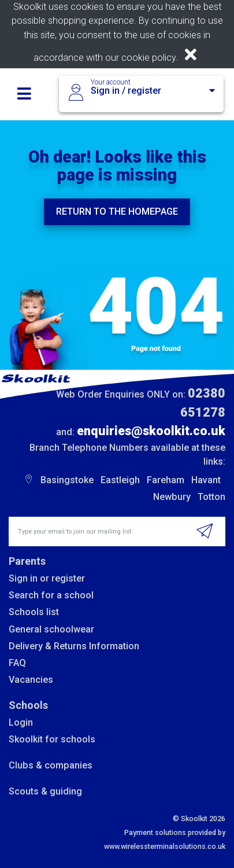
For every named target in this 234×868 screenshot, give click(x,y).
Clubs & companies (51, 765)
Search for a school (51, 595)
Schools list (34, 612)
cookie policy (148, 58)
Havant (206, 480)
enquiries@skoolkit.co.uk (151, 431)
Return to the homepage (117, 212)
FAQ (17, 663)
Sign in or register (47, 578)
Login (21, 722)
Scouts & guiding (45, 791)
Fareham (166, 480)
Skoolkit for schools (52, 739)
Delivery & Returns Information (74, 646)
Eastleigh (120, 480)
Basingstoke (67, 480)
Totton (211, 497)
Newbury (172, 497)
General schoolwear (51, 629)
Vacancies (31, 680)
